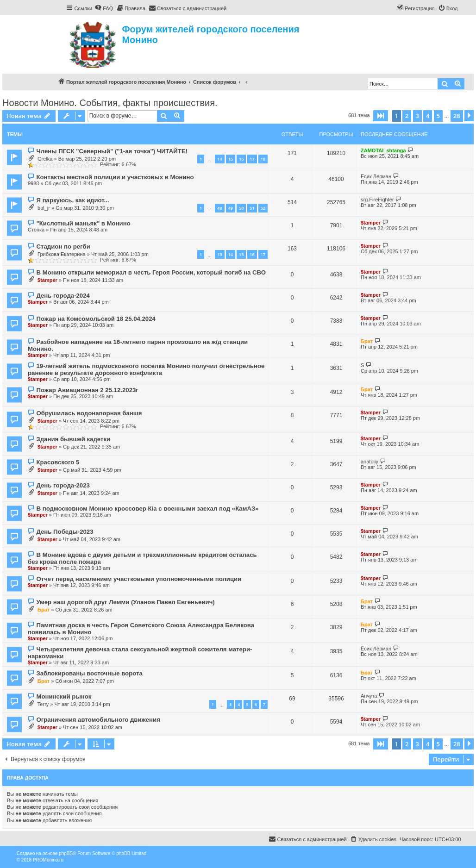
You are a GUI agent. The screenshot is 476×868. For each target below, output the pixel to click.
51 (252, 208)
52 (263, 208)
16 (241, 159)
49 (231, 208)
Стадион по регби (63, 247)
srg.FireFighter (377, 200)
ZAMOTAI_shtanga (383, 150)
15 (231, 159)
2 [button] (407, 116)
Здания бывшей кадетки (73, 439)
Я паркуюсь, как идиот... (72, 200)
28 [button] (457, 116)
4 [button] (428, 116)
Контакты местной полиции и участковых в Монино (115, 177)
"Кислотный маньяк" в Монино (83, 223)
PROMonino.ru (48, 860)
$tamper (371, 223)
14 (219, 159)
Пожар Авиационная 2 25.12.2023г (87, 390)
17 (252, 159)
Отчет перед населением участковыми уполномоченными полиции (139, 579)
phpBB (66, 853)
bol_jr (44, 208)
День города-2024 (63, 296)
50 (241, 208)
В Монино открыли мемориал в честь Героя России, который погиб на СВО (151, 272)
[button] (381, 116)
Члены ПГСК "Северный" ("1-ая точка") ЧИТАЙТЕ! (112, 151)
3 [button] (417, 116)
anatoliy (370, 462)
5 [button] (438, 116)
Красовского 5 (58, 462)
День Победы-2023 (65, 532)
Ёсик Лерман (376, 176)
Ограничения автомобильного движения (98, 720)
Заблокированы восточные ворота (89, 673)
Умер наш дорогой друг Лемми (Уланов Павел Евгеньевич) (125, 602)
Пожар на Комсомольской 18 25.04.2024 (96, 319)
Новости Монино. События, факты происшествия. (110, 103)
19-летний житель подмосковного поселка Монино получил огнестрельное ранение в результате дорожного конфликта (146, 369)
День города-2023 (63, 485)
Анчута (369, 696)
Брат (367, 341)
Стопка (36, 230)
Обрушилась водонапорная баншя (89, 413)
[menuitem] (104, 8)
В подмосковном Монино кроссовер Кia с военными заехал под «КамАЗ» (147, 509)
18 (263, 159)
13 (219, 254)
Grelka (45, 159)
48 (219, 208)
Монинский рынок (64, 696)
